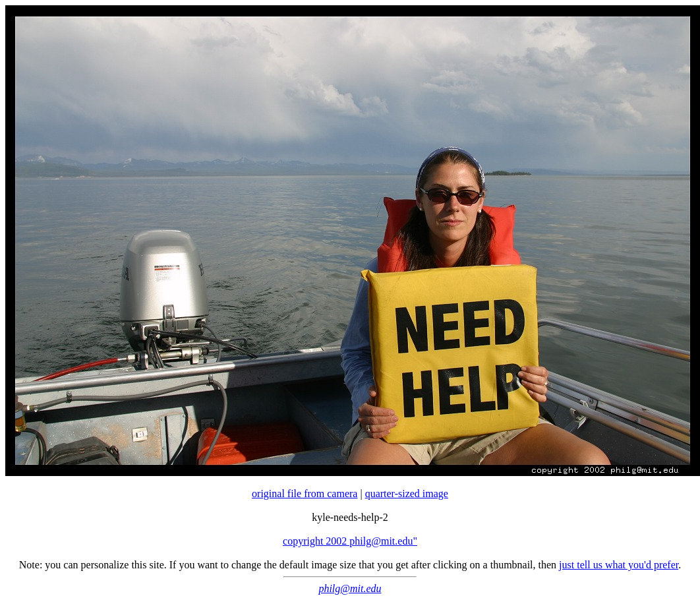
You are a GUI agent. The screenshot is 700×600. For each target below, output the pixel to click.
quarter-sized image (407, 494)
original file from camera (305, 494)
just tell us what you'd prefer (619, 565)
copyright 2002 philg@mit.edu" (350, 541)
